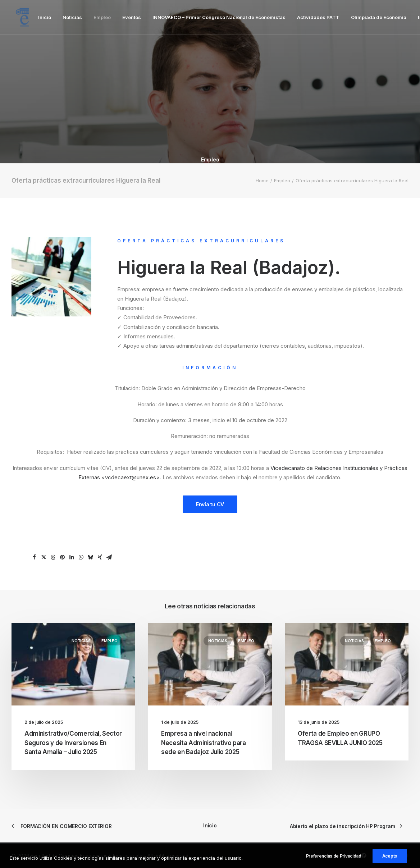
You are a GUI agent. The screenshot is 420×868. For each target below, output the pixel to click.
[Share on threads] (53, 557)
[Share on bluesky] (91, 557)
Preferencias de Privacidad (334, 863)
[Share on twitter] (44, 557)
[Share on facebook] (35, 557)
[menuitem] (45, 17)
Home (262, 181)
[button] (73, 664)
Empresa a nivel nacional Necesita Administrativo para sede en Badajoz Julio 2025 (203, 743)
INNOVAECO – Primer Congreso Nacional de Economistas (219, 17)
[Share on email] (109, 557)
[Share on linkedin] (72, 557)
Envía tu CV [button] (210, 504)
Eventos (132, 17)
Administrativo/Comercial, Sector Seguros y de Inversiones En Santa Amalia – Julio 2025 (73, 743)
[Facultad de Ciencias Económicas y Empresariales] (22, 17)
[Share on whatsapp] (81, 557)
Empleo (102, 17)
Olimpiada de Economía (379, 17)
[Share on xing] (100, 557)
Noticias (72, 17)
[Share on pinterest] (63, 557)
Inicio (45, 17)
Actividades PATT (318, 17)
